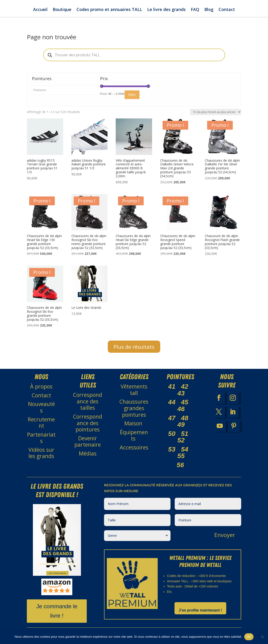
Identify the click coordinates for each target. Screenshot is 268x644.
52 (181, 440)
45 (185, 402)
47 (172, 418)
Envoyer (225, 535)
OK (249, 637)
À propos (41, 386)
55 (181, 456)
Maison (134, 423)
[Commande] (216, 112)
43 (181, 393)
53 (172, 449)
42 (185, 386)
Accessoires (134, 447)
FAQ (195, 10)
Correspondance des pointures (88, 423)
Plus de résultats (134, 347)
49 (181, 425)
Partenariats (41, 438)
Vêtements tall (134, 390)
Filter (132, 95)
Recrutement (41, 423)
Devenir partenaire (88, 441)
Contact (227, 10)
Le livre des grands (166, 10)
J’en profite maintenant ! (200, 610)
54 (185, 449)
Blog (209, 10)
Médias (88, 453)
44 (172, 402)
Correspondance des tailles (88, 401)
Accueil (40, 10)
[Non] (262, 637)
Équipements (134, 435)
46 (181, 409)
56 (180, 465)
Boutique (62, 10)
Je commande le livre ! (57, 611)
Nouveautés (41, 407)
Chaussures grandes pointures (134, 408)
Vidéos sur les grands (41, 453)
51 (185, 434)
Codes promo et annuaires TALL (109, 10)
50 (172, 434)
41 (172, 386)
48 (185, 418)
